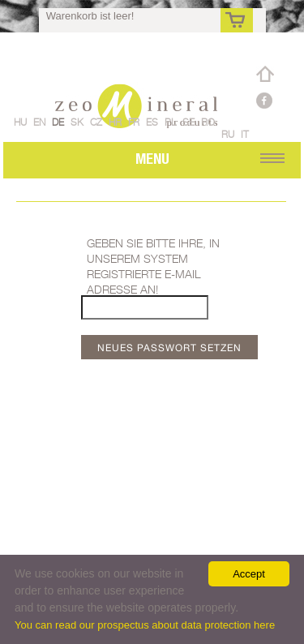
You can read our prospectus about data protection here (145, 625)
